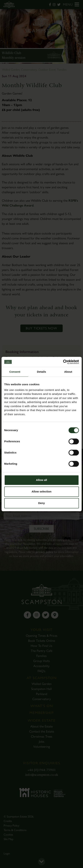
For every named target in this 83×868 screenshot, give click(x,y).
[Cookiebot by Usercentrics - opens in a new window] (63, 362)
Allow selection (41, 491)
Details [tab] (42, 372)
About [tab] (68, 372)
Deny (41, 503)
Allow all (41, 480)
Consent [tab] (15, 372)
